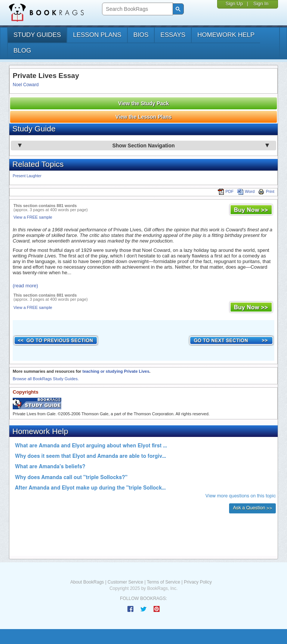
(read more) (25, 286)
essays (173, 35)
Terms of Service (163, 582)
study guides (37, 35)
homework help (226, 35)
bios (141, 35)
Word (246, 191)
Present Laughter (27, 176)
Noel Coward (26, 85)
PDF (226, 191)
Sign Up (234, 4)
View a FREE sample (33, 217)
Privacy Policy (198, 582)
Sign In (261, 4)
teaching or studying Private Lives (116, 371)
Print (266, 191)
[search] (137, 9)
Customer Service (125, 582)
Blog (22, 51)
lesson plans (97, 35)
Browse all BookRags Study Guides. (46, 379)
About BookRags (87, 582)
